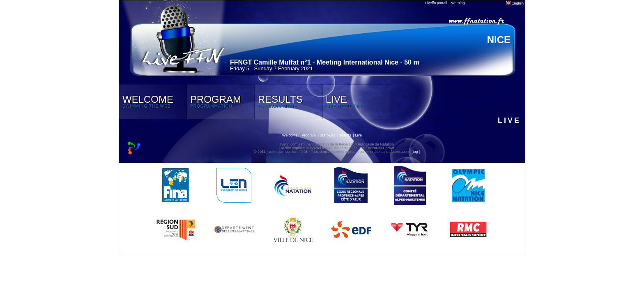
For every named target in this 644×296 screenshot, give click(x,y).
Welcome (290, 135)
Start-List (327, 135)
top (415, 152)
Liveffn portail (436, 3)
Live (358, 135)
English (515, 3)
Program (309, 135)
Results (345, 135)
